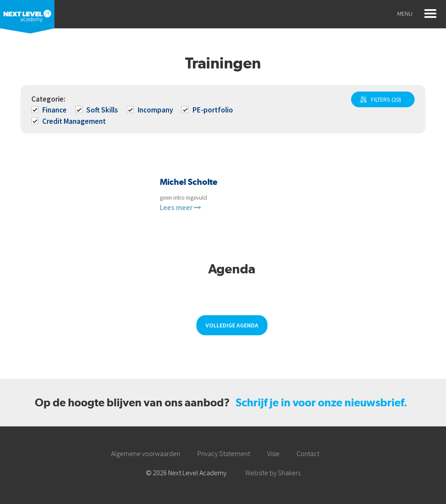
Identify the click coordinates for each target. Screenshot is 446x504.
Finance (50, 110)
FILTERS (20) (386, 99)
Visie (273, 453)
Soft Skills (97, 110)
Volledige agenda (232, 325)
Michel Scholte (189, 182)
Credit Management (69, 121)
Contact (308, 453)
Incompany (150, 110)
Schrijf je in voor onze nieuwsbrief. (321, 403)
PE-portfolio (208, 110)
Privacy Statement (224, 453)
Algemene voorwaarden (146, 453)
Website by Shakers (273, 473)
